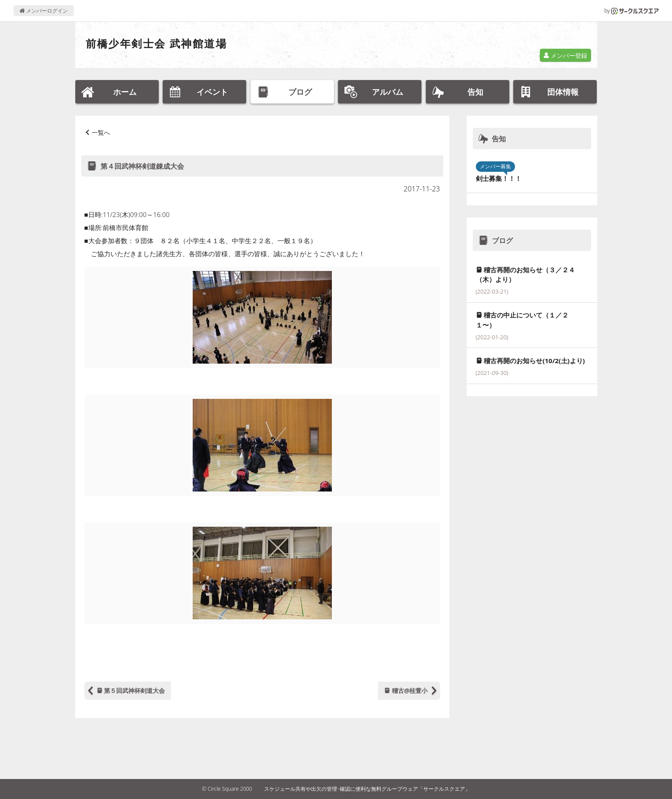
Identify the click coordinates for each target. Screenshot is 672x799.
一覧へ (101, 132)
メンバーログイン (44, 11)
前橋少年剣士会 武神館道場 (156, 43)
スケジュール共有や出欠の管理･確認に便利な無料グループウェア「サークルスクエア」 (367, 789)
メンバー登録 (565, 55)
